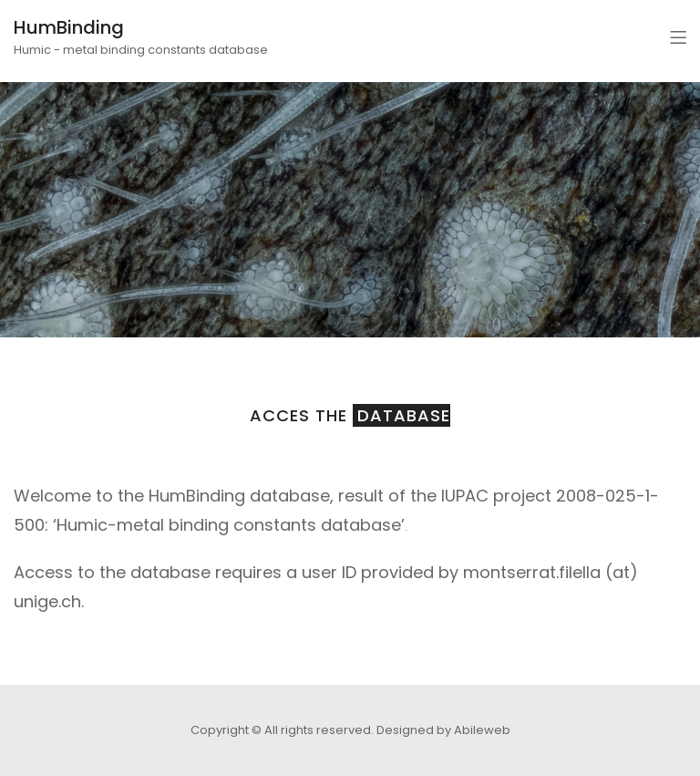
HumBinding (69, 27)
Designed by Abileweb (443, 730)
